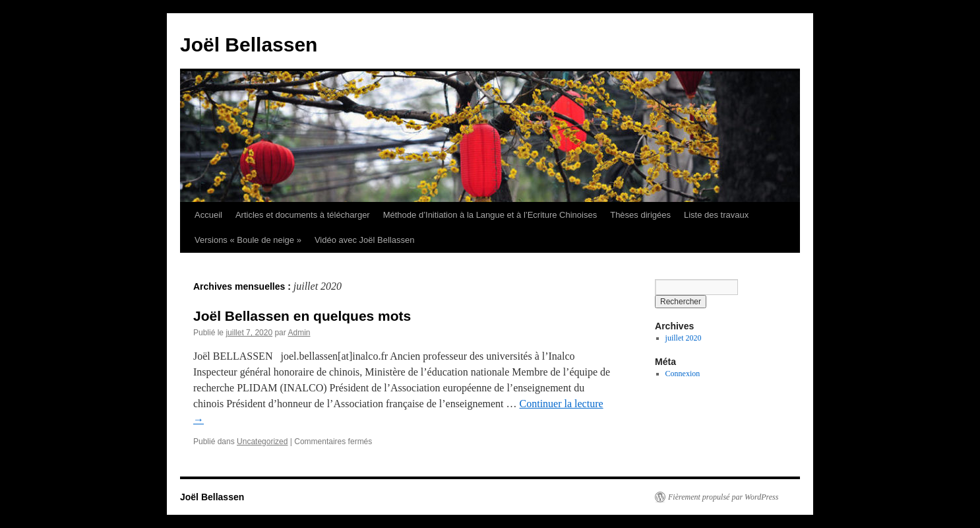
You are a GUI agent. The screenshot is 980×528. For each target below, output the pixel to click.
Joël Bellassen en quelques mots (302, 316)
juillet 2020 (684, 338)
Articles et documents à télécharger (303, 215)
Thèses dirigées (640, 215)
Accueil (208, 215)
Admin (299, 333)
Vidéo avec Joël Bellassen (365, 240)
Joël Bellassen (249, 45)
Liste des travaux (716, 215)
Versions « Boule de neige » (248, 240)
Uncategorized (262, 442)
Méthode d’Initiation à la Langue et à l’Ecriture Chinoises (490, 215)
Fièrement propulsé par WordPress (723, 497)
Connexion (683, 374)
